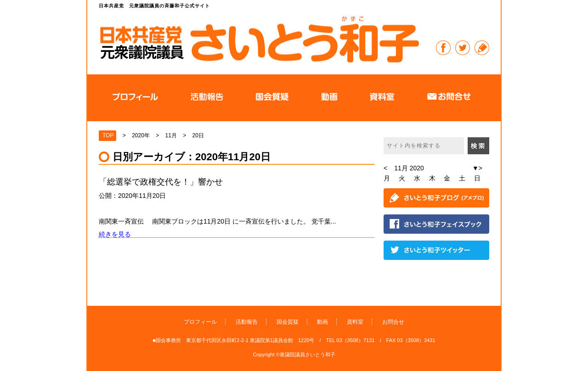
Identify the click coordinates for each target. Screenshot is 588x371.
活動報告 (247, 322)
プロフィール (200, 322)
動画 (322, 322)
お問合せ (393, 322)
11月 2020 (409, 168)
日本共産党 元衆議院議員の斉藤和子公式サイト (259, 39)
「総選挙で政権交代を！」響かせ (165, 182)
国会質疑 (288, 322)
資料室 (355, 322)
